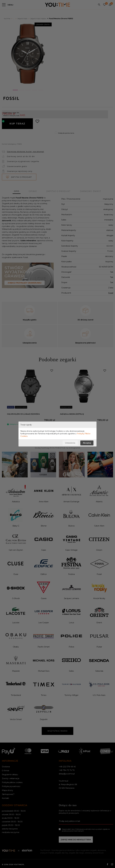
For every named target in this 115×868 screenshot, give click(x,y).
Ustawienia (70, 443)
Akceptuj (87, 443)
